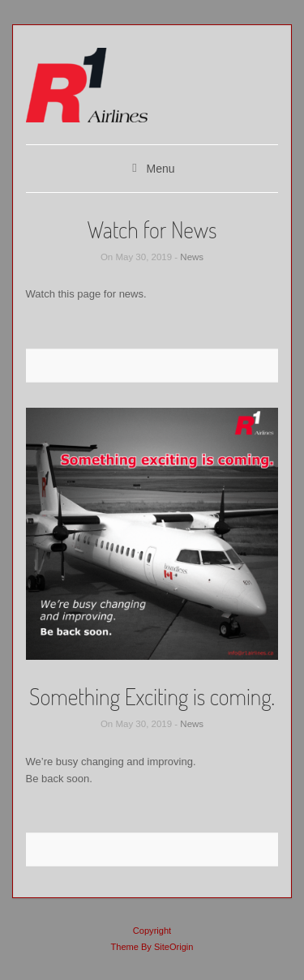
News (192, 257)
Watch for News (152, 229)
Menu (160, 169)
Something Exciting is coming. (152, 696)
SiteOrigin (174, 947)
